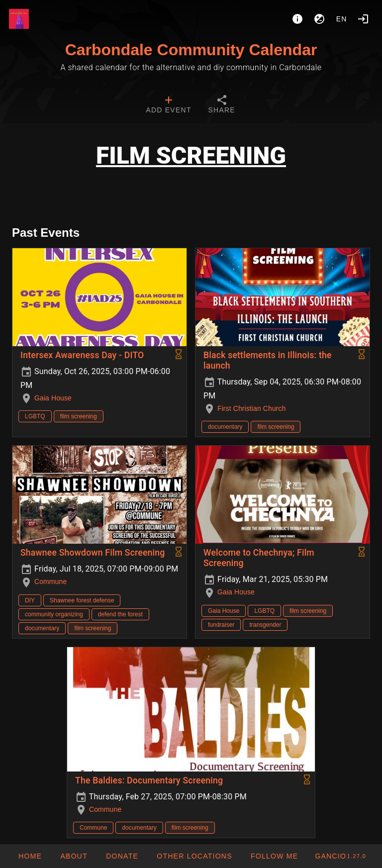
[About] (297, 19)
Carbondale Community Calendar (191, 50)
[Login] (363, 19)
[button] (194, 856)
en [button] (342, 19)
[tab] (168, 105)
